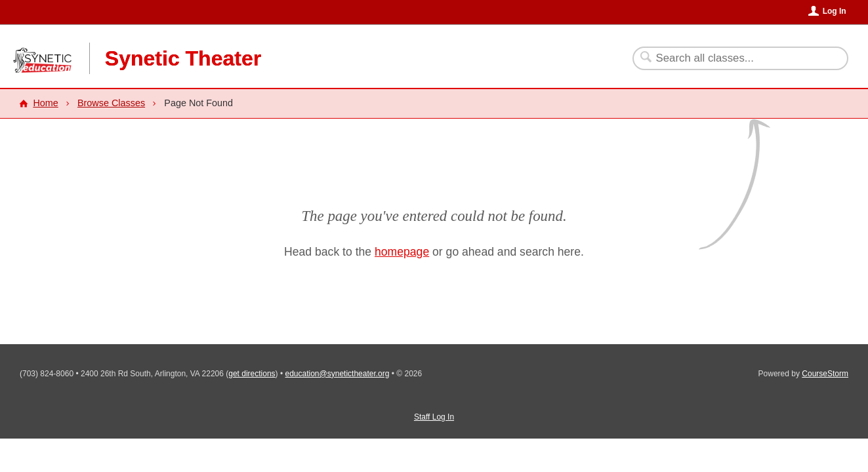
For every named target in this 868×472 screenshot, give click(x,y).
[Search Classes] (733, 58)
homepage (402, 252)
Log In (835, 11)
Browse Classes (111, 103)
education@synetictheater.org (338, 374)
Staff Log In (434, 417)
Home (45, 103)
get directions (252, 374)
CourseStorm (825, 374)
